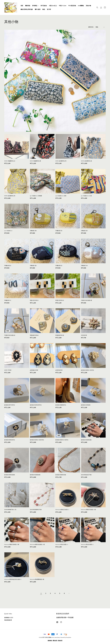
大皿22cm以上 (53, 6)
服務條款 (50, 641)
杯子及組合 (44, 6)
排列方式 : (91, 27)
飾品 (44, 9)
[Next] (69, 593)
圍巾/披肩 (38, 9)
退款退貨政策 (8, 620)
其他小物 (88, 6)
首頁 (22, 6)
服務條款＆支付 (9, 618)
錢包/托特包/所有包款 (27, 9)
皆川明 (49, 9)
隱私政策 (55, 641)
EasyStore (69, 637)
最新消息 (28, 6)
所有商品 (35, 6)
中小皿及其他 (72, 6)
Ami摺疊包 (81, 6)
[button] (97, 8)
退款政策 (60, 641)
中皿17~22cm (63, 6)
